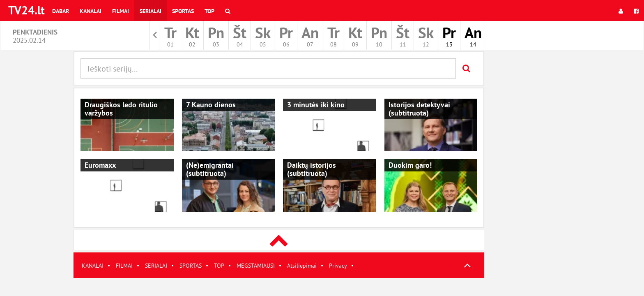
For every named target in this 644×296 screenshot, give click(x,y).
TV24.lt (26, 10)
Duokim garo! (410, 165)
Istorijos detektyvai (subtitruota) (419, 109)
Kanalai (91, 11)
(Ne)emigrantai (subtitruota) (210, 169)
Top (209, 11)
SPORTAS (191, 266)
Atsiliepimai (302, 266)
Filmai (121, 11)
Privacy (338, 266)
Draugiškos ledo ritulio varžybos (121, 109)
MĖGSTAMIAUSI (256, 266)
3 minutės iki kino (316, 105)
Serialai (151, 11)
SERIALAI (156, 266)
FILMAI (124, 266)
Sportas (183, 11)
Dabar (61, 11)
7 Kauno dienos (211, 105)
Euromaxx (100, 165)
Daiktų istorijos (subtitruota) (312, 169)
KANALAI (93, 266)
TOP (219, 266)
